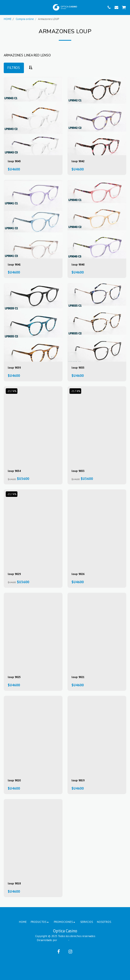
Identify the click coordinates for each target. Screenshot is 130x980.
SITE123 (63, 940)
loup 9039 (14, 368)
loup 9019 (78, 780)
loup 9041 (14, 265)
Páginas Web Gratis (81, 940)
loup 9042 (78, 161)
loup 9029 (14, 574)
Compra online (25, 19)
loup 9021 (78, 677)
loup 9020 (14, 780)
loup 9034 (14, 471)
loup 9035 (78, 368)
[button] (5, 7)
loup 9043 (14, 161)
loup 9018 (14, 883)
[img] (33, 116)
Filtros (14, 68)
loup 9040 (78, 265)
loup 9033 (78, 471)
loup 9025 (14, 677)
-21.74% (12, 391)
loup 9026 (78, 574)
